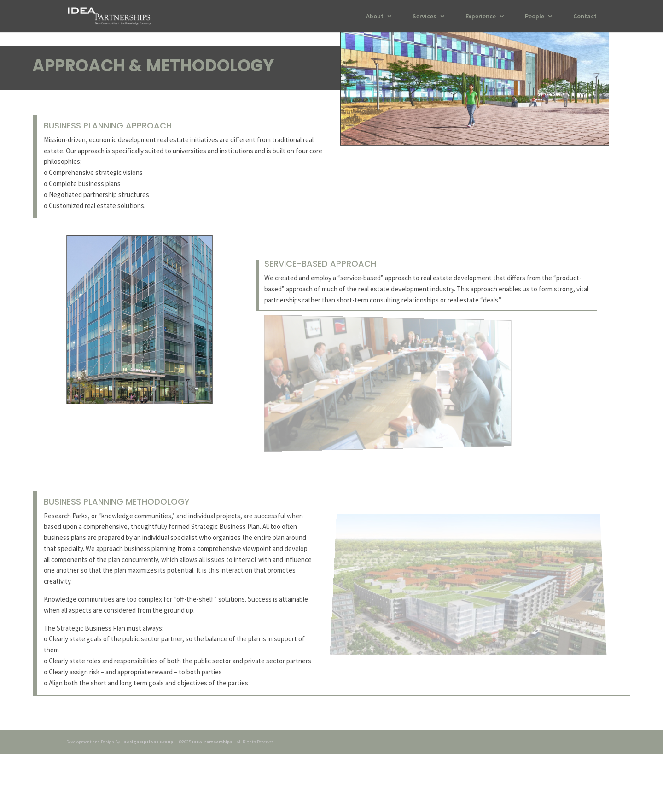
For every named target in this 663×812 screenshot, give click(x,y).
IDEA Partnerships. (213, 742)
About (375, 17)
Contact (585, 17)
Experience (481, 17)
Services (425, 17)
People (535, 17)
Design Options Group (148, 742)
